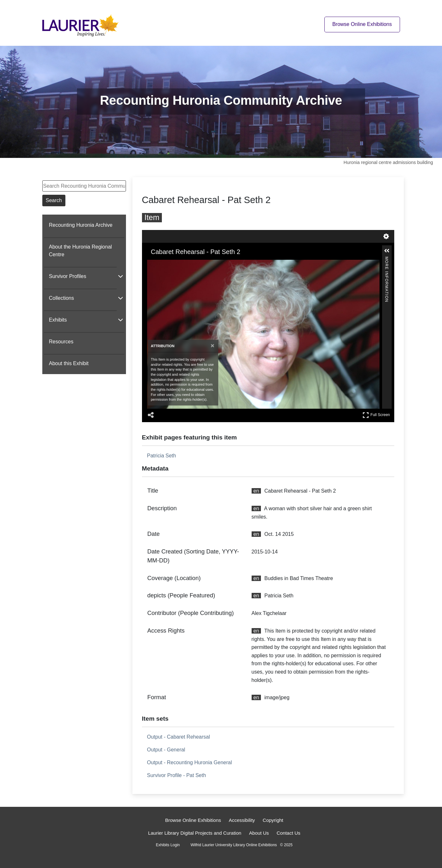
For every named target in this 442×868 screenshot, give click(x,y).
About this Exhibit (69, 363)
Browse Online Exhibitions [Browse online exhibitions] (362, 24)
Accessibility (242, 820)
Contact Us (288, 833)
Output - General (166, 750)
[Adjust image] (179, 264)
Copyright (273, 820)
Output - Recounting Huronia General (190, 762)
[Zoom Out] (161, 264)
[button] (387, 251)
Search (54, 200)
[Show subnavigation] (121, 276)
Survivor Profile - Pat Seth (177, 775)
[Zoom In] (152, 264)
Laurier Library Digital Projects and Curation (195, 833)
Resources (61, 342)
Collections (62, 298)
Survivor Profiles (68, 276)
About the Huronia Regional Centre (81, 251)
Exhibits (58, 320)
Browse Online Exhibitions (193, 820)
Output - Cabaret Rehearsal (179, 737)
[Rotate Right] (170, 264)
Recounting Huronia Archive (81, 225)
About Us (259, 833)
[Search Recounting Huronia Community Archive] (84, 186)
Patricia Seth (162, 456)
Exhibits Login (168, 845)
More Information (387, 259)
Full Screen (376, 415)
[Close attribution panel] (212, 346)
